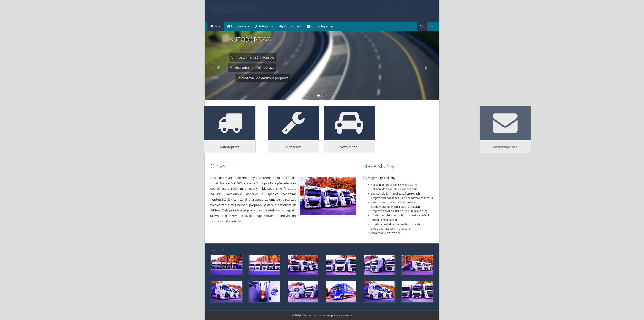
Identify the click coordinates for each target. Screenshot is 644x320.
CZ (422, 26)
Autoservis (264, 26)
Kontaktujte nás (320, 26)
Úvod (216, 26)
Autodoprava (238, 26)
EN (432, 26)
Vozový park (290, 26)
